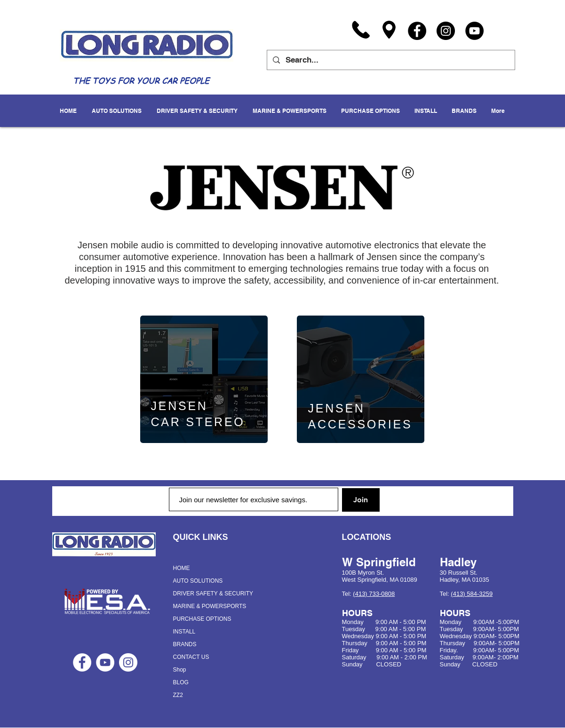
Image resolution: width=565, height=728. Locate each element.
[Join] (361, 500)
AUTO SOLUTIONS (198, 581)
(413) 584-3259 (472, 594)
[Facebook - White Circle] (82, 662)
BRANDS (185, 644)
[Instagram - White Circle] (128, 662)
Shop (180, 670)
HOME (182, 568)
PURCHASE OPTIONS (202, 619)
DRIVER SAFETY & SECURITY (213, 593)
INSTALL (184, 632)
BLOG (181, 682)
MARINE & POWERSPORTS (210, 606)
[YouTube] (474, 31)
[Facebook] (417, 31)
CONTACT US (191, 657)
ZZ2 (178, 695)
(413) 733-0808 (374, 594)
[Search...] (390, 60)
